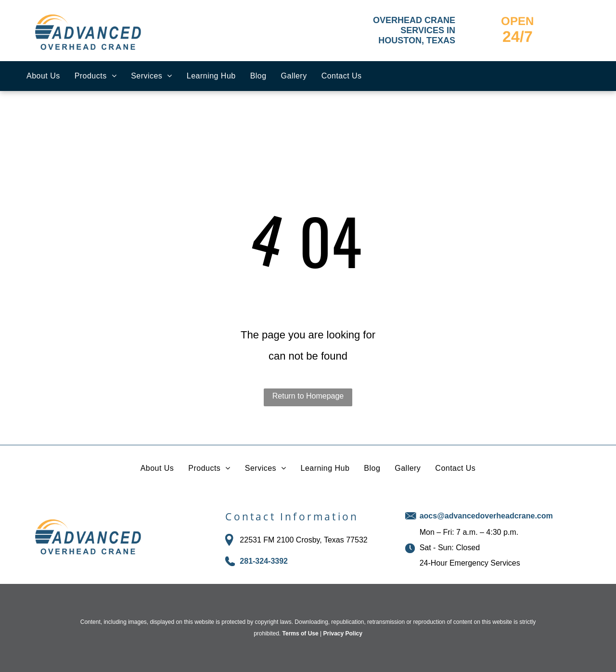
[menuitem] (43, 76)
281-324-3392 (264, 561)
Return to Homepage (308, 396)
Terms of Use (301, 633)
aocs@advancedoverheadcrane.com (486, 516)
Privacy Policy (342, 633)
